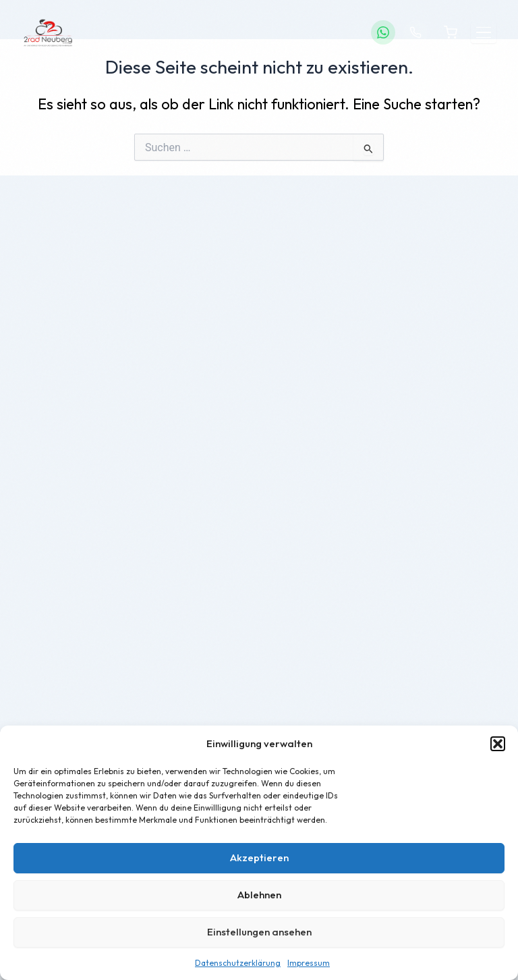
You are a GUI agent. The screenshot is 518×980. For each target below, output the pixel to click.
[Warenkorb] (451, 32)
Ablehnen (259, 895)
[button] (498, 744)
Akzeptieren (259, 858)
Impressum (309, 963)
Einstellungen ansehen (259, 932)
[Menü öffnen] (484, 33)
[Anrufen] (415, 32)
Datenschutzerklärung (238, 963)
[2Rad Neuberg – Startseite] (48, 32)
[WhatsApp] (383, 32)
